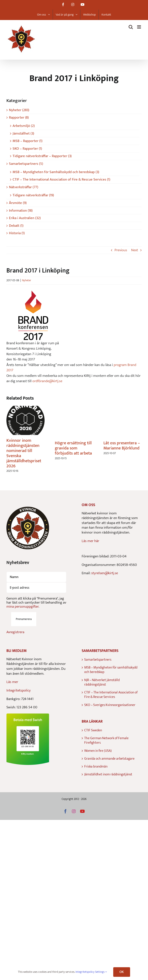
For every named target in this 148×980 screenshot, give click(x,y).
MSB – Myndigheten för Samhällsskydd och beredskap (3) (56, 172)
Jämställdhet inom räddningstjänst (108, 774)
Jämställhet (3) (23, 134)
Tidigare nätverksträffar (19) (33, 195)
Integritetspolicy (19, 690)
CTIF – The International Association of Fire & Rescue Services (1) (61, 180)
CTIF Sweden (93, 730)
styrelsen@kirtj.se (105, 573)
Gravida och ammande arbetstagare (109, 759)
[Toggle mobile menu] (139, 27)
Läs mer (12, 682)
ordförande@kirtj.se (47, 381)
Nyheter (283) (19, 110)
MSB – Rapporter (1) (28, 141)
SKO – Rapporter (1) (27, 149)
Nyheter (27, 280)
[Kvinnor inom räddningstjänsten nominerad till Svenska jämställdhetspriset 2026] (25, 409)
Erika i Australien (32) (25, 218)
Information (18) (21, 211)
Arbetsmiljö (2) (24, 126)
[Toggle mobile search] (131, 27)
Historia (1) (17, 233)
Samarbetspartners (98, 660)
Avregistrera (15, 632)
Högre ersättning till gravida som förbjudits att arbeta (73, 448)
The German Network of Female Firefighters (106, 741)
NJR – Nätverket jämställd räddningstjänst (102, 682)
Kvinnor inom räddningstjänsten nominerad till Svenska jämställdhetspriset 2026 (24, 453)
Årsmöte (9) (18, 203)
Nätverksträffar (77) (24, 187)
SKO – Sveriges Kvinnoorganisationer (110, 705)
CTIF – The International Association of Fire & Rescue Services (111, 695)
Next (135, 250)
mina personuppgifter (22, 607)
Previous (121, 250)
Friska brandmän (96, 767)
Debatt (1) (16, 226)
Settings (101, 972)
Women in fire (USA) (98, 751)
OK (122, 972)
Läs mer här (90, 541)
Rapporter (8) (19, 118)
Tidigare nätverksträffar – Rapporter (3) (42, 156)
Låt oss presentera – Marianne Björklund (122, 446)
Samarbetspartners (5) (26, 164)
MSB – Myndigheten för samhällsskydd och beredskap (111, 670)
